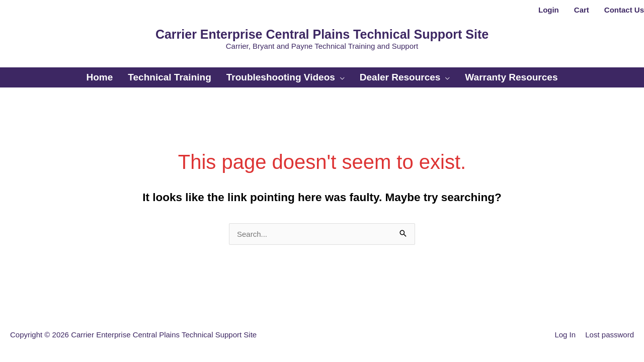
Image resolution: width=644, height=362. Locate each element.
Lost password (610, 335)
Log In (565, 335)
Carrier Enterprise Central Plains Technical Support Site (322, 34)
